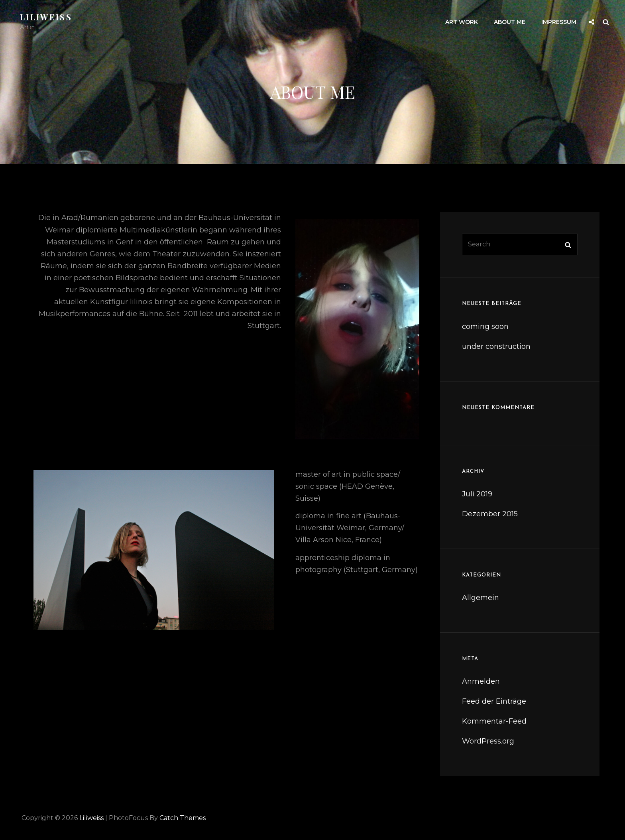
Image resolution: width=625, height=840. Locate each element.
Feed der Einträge (494, 701)
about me (510, 22)
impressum (559, 22)
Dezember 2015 (490, 514)
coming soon (485, 327)
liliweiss (46, 17)
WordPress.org (488, 741)
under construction (496, 346)
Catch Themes (183, 818)
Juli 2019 (477, 494)
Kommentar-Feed (494, 721)
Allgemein (481, 598)
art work (462, 22)
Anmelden (481, 681)
